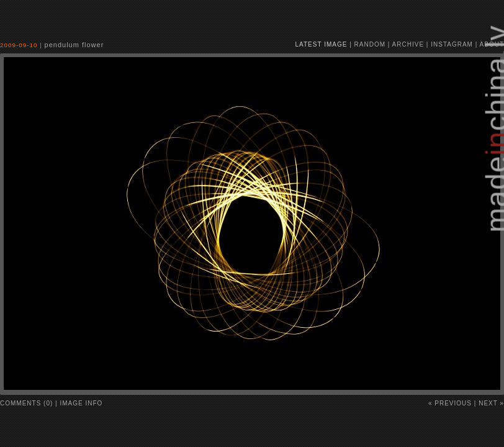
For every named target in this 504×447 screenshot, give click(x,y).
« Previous (450, 403)
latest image (322, 44)
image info (82, 403)
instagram (452, 44)
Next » (491, 403)
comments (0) (26, 403)
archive (408, 44)
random (370, 44)
